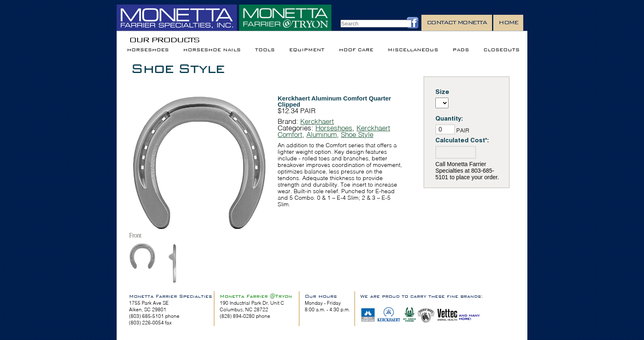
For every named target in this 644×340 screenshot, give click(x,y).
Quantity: (449, 118)
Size (442, 92)
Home (508, 22)
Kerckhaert (317, 121)
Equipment (307, 50)
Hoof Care (356, 50)
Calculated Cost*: (462, 140)
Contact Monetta (457, 22)
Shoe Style (177, 68)
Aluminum (322, 134)
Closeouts (501, 50)
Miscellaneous (413, 50)
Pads (461, 50)
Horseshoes (148, 50)
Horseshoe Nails (212, 50)
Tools (265, 50)
